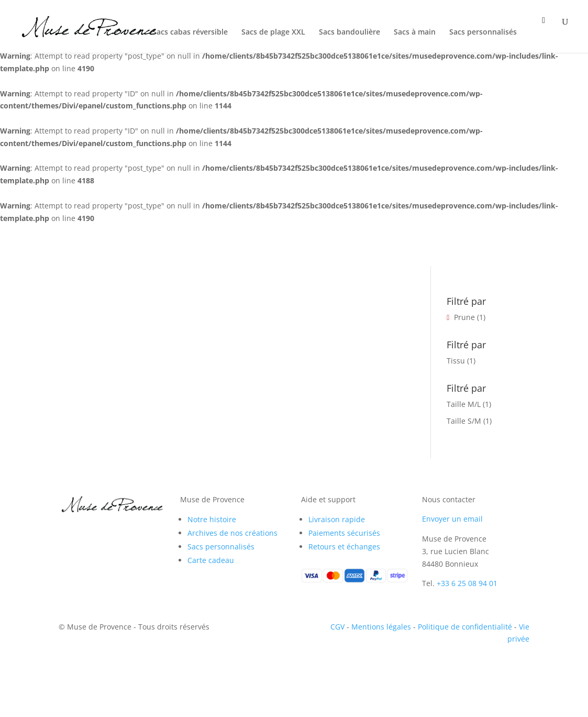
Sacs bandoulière (350, 32)
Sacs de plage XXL (273, 32)
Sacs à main (415, 32)
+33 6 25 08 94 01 (467, 583)
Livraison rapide (337, 519)
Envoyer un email (452, 519)
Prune (464, 317)
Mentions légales (381, 627)
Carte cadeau (211, 560)
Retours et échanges (344, 547)
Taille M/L (464, 404)
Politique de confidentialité (465, 627)
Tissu (456, 361)
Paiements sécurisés (344, 533)
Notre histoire (212, 519)
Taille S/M (464, 421)
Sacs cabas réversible (190, 32)
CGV (337, 627)
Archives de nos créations (232, 533)
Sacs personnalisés (483, 32)
